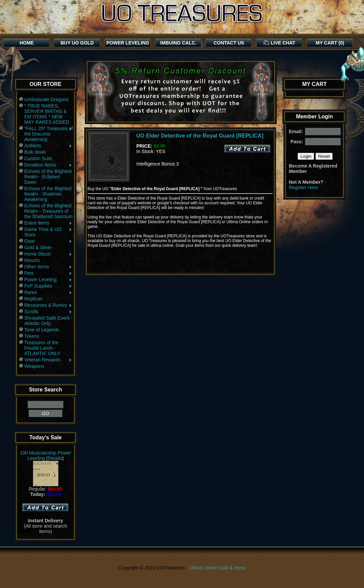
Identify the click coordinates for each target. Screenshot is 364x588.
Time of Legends (42, 330)
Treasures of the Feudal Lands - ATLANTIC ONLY (42, 348)
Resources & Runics (48, 305)
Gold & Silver (38, 247)
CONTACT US (229, 43)
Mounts (32, 260)
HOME (27, 43)
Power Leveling (48, 280)
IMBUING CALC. (178, 43)
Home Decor (48, 254)
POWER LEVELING (128, 43)
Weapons (34, 366)
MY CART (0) (330, 43)
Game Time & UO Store (48, 232)
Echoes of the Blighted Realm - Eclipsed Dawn (48, 177)
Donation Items (48, 165)
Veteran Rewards (48, 360)
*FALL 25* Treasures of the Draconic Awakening (49, 134)
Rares (48, 292)
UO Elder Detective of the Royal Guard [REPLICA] (200, 136)
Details (55, 458)
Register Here (303, 187)
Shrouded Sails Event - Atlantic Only (48, 321)
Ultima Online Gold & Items (217, 568)
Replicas (33, 299)
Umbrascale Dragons (47, 99)
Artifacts (48, 146)
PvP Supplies (48, 286)
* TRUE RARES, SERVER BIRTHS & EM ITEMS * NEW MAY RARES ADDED (47, 114)
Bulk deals (35, 152)
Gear (48, 241)
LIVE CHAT (279, 43)
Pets (48, 273)
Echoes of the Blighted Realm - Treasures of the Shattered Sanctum (48, 211)
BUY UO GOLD (77, 43)
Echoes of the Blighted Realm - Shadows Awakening (48, 194)
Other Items (48, 267)
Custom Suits (38, 158)
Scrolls (48, 312)
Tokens (32, 336)
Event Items (48, 223)
